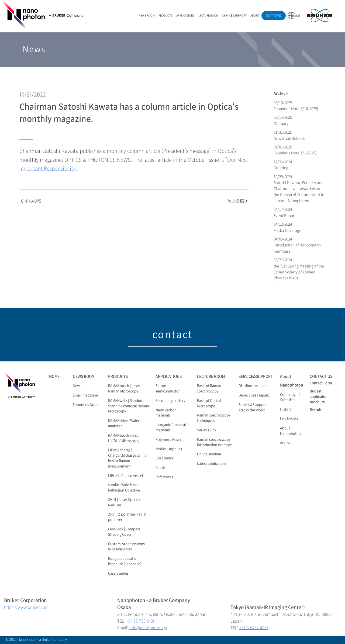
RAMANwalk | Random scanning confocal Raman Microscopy (129, 406)
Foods (161, 468)
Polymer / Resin (168, 440)
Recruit (316, 410)
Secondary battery (170, 401)
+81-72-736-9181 (140, 621)
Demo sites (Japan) (254, 395)
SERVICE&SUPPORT (234, 16)
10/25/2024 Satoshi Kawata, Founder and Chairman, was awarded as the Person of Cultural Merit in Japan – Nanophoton (299, 189)
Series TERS (206, 430)
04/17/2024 (285, 212)
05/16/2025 (296, 106)
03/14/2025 (283, 120)
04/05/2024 (297, 245)
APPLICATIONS (185, 16)
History (286, 409)
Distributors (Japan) (255, 386)
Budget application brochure (319, 397)
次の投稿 (237, 201)
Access (285, 443)
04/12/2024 (287, 227)
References (164, 477)
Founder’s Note (85, 405)
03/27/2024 (299, 269)
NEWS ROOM (147, 16)
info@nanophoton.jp (148, 628)
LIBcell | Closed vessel (126, 476)
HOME (54, 376)
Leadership (289, 419)
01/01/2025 (295, 150)
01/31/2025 (289, 135)
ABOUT (255, 16)
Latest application (211, 464)
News (77, 386)
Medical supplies (169, 449)
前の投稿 (31, 201)
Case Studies (118, 574)
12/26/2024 (283, 165)
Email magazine (85, 395)
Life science (165, 458)
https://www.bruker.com (26, 607)
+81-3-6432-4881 (254, 628)
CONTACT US (274, 16)
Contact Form (321, 383)
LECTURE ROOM (208, 16)
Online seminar (209, 454)
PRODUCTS (165, 16)
